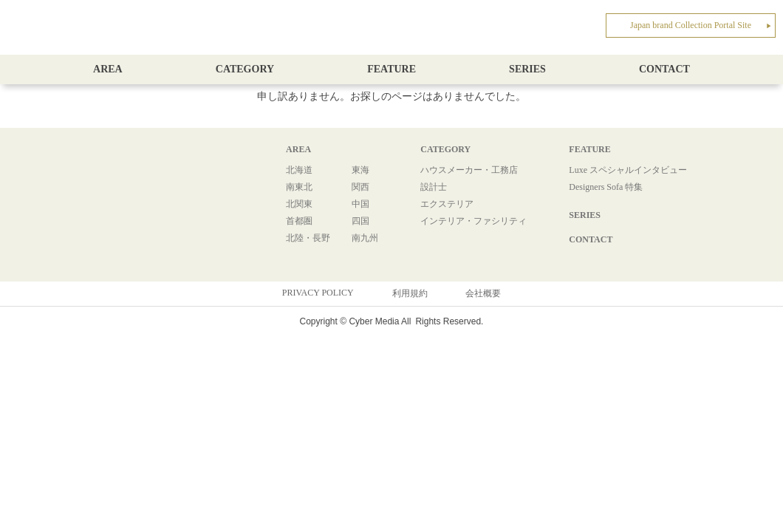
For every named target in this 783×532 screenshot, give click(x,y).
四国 (360, 221)
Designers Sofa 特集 (606, 187)
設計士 (434, 187)
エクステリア (447, 204)
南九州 (365, 238)
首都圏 (299, 221)
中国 (360, 204)
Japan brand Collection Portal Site (701, 25)
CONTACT (664, 69)
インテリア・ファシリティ (473, 221)
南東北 (299, 187)
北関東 (299, 204)
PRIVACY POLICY (318, 293)
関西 (360, 187)
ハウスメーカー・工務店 (469, 170)
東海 (360, 170)
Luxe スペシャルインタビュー (628, 170)
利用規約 (410, 293)
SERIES (527, 69)
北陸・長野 (308, 238)
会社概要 (483, 293)
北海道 (299, 170)
